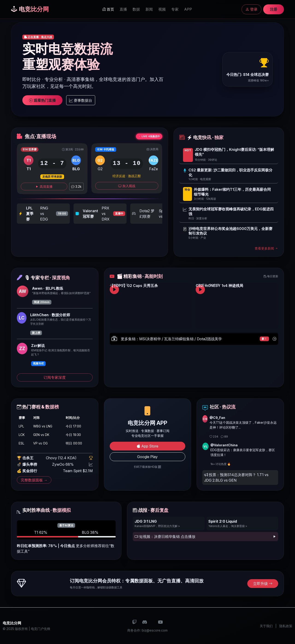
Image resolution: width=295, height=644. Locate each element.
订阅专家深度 (55, 377)
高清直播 (44, 186)
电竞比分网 (30, 9)
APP (188, 9)
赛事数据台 (81, 100)
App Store (147, 446)
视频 (162, 9)
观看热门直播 (42, 100)
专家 (175, 9)
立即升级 (263, 584)
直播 (123, 9)
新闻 (149, 9)
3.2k (76, 186)
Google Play (147, 457)
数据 (136, 9)
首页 (108, 9)
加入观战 (127, 186)
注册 (274, 9)
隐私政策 (286, 626)
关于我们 (266, 626)
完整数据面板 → (34, 480)
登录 (251, 9)
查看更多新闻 (266, 248)
